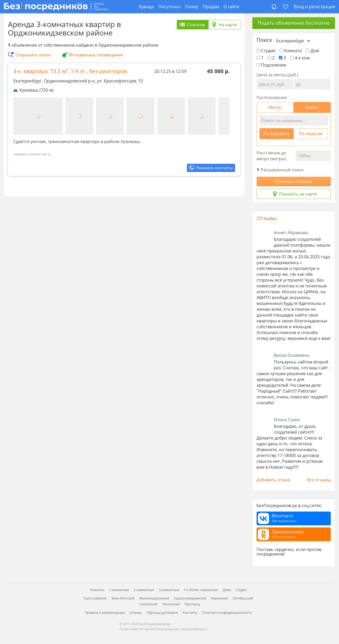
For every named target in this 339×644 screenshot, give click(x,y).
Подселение (271, 65)
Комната (291, 51)
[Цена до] (312, 84)
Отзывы (267, 218)
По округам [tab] (311, 134)
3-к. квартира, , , (70, 71)
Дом (312, 51)
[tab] (193, 25)
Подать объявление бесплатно (294, 23)
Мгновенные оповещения (96, 55)
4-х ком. (301, 58)
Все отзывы (319, 480)
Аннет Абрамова (291, 233)
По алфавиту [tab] (277, 134)
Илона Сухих (287, 420)
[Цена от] (275, 84)
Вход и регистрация (314, 7)
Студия (266, 51)
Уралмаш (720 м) (33, 90)
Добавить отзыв (273, 480)
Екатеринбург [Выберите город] (290, 41)
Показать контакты (214, 168)
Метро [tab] (275, 107)
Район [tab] (312, 107)
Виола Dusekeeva (292, 355)
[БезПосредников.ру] (56, 6)
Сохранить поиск (33, 55)
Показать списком (294, 181)
